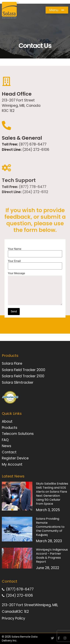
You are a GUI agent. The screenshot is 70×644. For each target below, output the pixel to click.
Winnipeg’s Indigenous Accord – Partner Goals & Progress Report (52, 556)
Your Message (35, 285)
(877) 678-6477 (33, 144)
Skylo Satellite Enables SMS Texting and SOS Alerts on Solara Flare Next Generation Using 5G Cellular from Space (52, 494)
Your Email (35, 269)
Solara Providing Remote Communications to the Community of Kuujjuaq (50, 527)
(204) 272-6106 (35, 150)
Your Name (35, 262)
